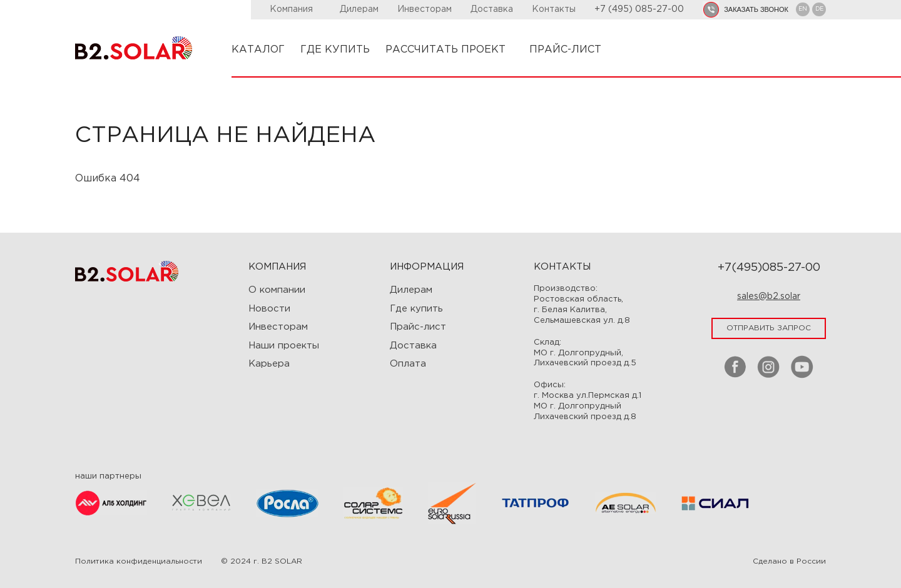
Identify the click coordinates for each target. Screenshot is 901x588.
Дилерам (359, 9)
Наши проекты (284, 346)
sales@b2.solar (769, 297)
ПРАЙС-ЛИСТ (565, 50)
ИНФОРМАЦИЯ (427, 267)
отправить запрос (769, 328)
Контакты (554, 9)
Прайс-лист (418, 327)
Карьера (269, 364)
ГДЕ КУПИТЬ (335, 50)
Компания (295, 9)
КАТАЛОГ (258, 50)
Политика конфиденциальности (139, 561)
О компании (277, 290)
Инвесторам (425, 9)
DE (819, 9)
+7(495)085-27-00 (769, 268)
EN (803, 9)
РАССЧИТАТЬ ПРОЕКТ (450, 50)
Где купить (416, 309)
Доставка (492, 9)
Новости (269, 309)
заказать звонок (756, 9)
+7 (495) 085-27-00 (639, 9)
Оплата (408, 364)
